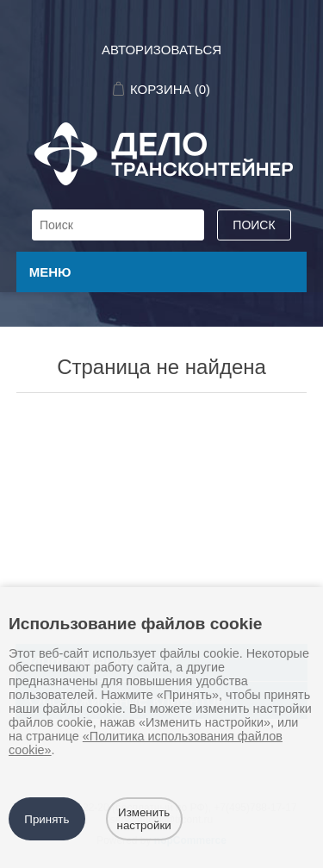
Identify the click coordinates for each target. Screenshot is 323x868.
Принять (47, 819)
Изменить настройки (144, 819)
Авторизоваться (161, 50)
